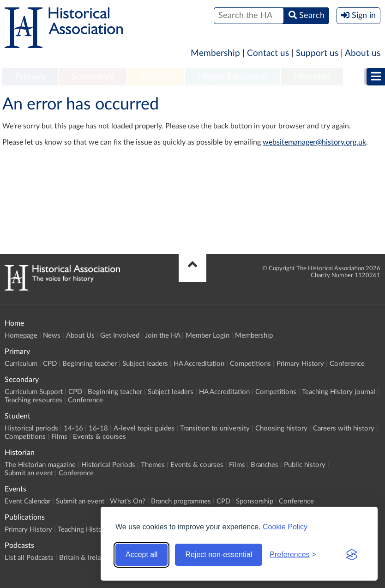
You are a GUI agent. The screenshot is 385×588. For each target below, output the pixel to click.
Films (59, 437)
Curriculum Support (34, 392)
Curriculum (21, 364)
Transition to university (215, 428)
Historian (312, 77)
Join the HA (162, 336)
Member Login (208, 336)
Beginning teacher (90, 364)
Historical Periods (108, 465)
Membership (215, 53)
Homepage (21, 336)
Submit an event (29, 473)
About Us (80, 336)
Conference (347, 364)
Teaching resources (33, 400)
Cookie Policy (285, 527)
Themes (153, 465)
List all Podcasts (29, 558)
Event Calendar (27, 501)
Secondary (93, 77)
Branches (265, 465)
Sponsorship (255, 501)
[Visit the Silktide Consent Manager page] (352, 555)
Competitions (250, 364)
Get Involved (120, 336)
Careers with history (344, 428)
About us (363, 53)
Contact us (268, 53)
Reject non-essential (219, 555)
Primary (30, 77)
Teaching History (83, 530)
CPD (50, 364)
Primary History (300, 364)
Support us (317, 53)
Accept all (141, 555)
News (52, 336)
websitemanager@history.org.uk (314, 142)
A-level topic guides (144, 428)
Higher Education (233, 77)
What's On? (128, 501)
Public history (305, 465)
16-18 (98, 428)
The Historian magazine (40, 465)
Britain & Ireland (84, 558)
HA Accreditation (199, 364)
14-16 (73, 428)
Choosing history (281, 428)
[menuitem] (30, 77)
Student (156, 77)
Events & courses (99, 437)
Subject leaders (145, 364)
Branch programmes (181, 501)
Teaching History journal (339, 392)
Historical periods (31, 428)
